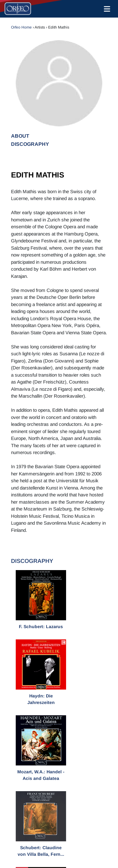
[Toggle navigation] (106, 9)
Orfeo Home (21, 27)
